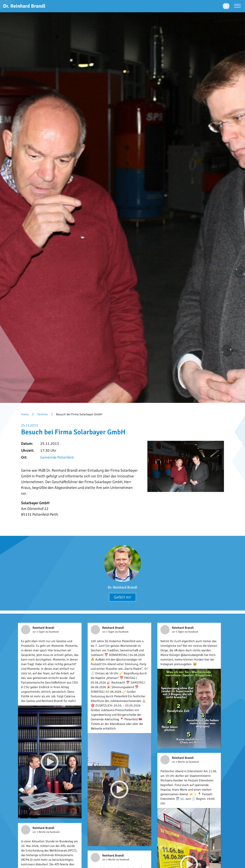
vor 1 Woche (179, 762)
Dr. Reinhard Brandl (122, 587)
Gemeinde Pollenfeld (57, 457)
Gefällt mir (122, 597)
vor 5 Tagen (178, 632)
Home (25, 414)
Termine (42, 414)
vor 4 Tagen (39, 632)
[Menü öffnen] (237, 6)
